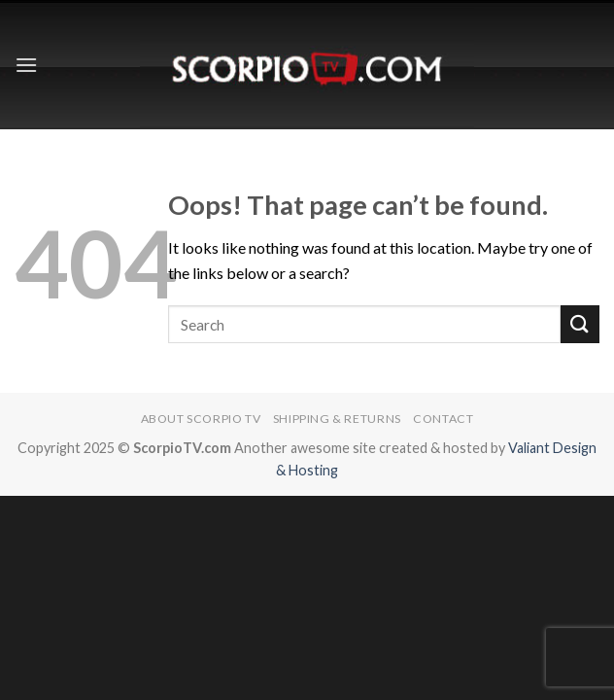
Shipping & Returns (337, 419)
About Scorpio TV (201, 419)
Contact (443, 419)
